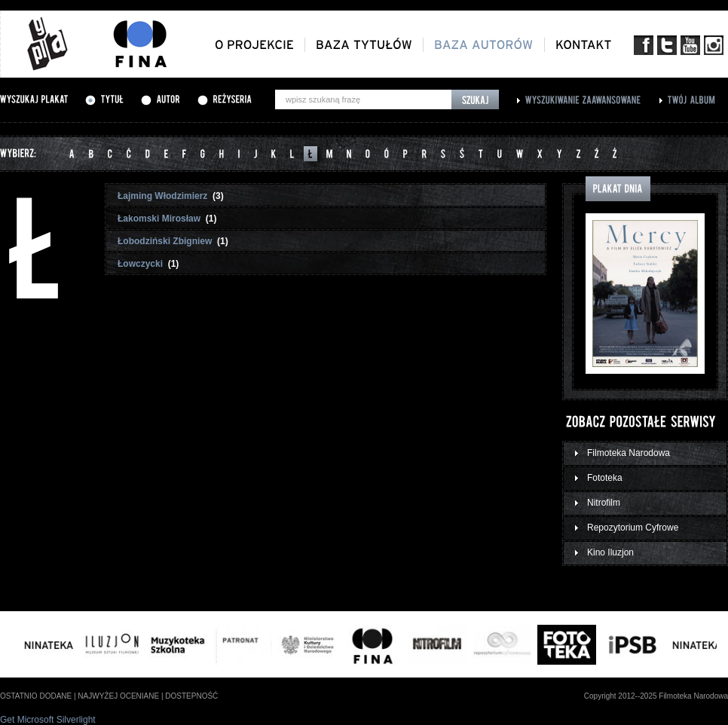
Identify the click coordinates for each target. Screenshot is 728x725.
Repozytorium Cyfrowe (633, 528)
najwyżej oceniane (118, 696)
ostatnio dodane (36, 696)
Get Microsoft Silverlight (48, 720)
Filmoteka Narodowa (629, 453)
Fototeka (605, 478)
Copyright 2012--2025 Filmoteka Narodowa (656, 696)
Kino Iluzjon (610, 552)
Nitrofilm (604, 503)
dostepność (191, 696)
